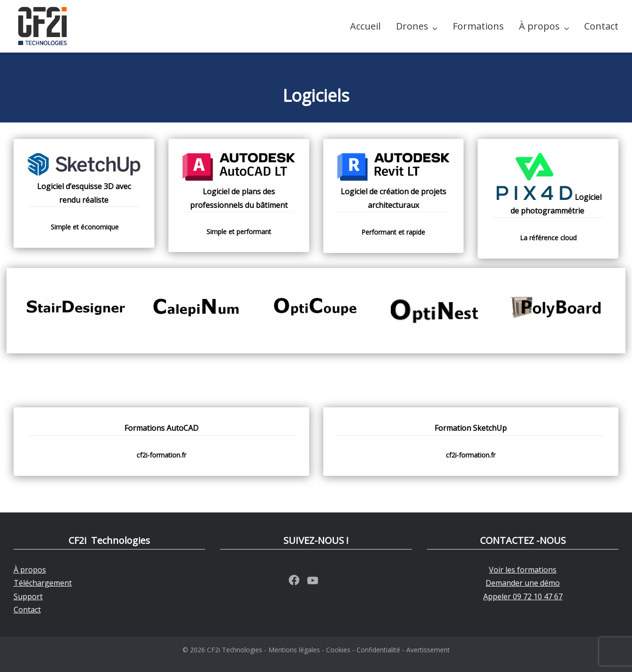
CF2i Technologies (235, 650)
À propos (539, 26)
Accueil (365, 26)
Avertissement (428, 650)
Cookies (338, 650)
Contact (601, 26)
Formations (478, 26)
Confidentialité (378, 650)
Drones (412, 26)
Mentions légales (294, 650)
